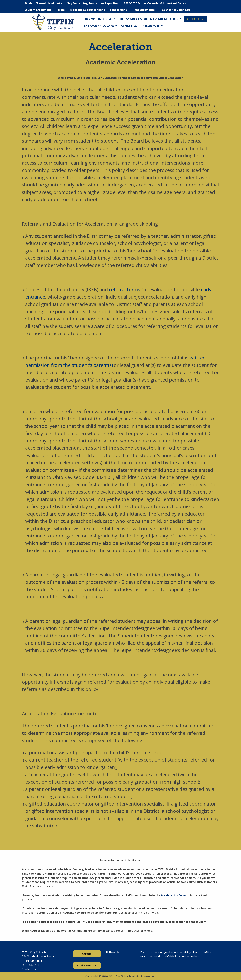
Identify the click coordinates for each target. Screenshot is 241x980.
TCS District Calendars (175, 10)
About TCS (195, 19)
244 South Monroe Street (38, 956)
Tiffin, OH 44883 (32, 961)
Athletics (129, 26)
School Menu (119, 10)
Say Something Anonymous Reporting (93, 3)
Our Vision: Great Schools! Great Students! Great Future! (132, 19)
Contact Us (29, 969)
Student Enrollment (38, 10)
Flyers (61, 10)
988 (207, 952)
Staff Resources (87, 965)
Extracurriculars (99, 26)
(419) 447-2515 (31, 965)
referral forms (125, 289)
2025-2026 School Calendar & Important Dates (155, 3)
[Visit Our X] (114, 961)
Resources (151, 26)
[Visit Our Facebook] (109, 961)
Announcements (144, 10)
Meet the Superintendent (87, 10)
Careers (87, 954)
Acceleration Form (173, 895)
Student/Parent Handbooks (43, 3)
